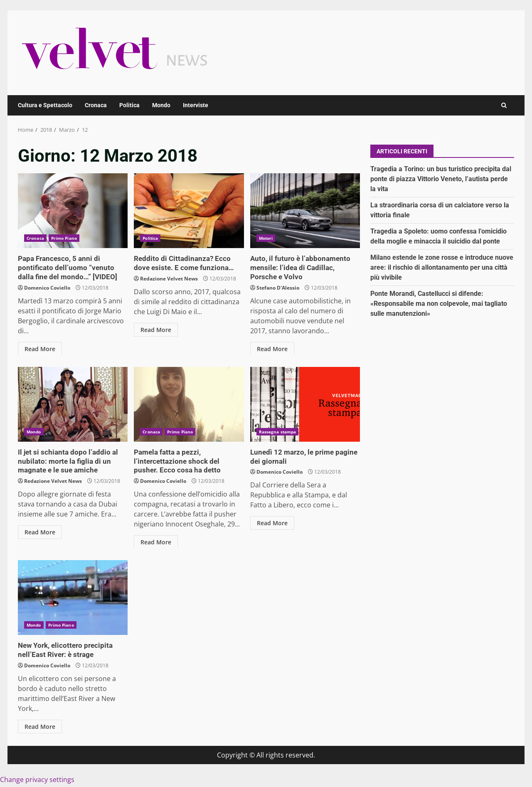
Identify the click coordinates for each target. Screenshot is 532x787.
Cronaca (96, 105)
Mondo (161, 105)
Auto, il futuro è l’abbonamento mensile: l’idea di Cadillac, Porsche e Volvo (305, 211)
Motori (266, 238)
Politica (129, 105)
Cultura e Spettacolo (45, 105)
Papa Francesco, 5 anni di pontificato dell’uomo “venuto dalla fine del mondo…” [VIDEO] (73, 211)
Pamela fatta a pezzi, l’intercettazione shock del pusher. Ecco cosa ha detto (189, 404)
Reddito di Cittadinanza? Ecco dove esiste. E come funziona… (189, 211)
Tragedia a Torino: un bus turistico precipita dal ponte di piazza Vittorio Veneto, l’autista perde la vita (441, 179)
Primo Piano (64, 238)
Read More (40, 348)
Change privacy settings (37, 779)
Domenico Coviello (47, 287)
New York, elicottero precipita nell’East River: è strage (73, 598)
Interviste (196, 105)
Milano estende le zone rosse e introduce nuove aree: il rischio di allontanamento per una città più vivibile (442, 267)
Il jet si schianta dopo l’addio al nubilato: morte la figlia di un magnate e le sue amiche (73, 404)
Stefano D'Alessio (278, 287)
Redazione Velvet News (169, 278)
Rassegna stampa (278, 432)
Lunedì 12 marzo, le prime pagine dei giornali (305, 404)
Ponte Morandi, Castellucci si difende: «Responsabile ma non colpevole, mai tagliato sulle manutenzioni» (439, 304)
